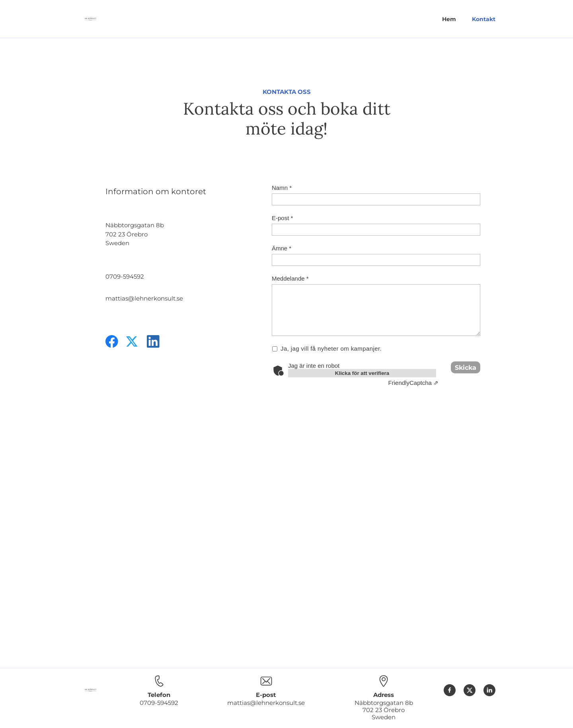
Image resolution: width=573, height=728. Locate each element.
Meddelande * (290, 278)
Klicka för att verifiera (362, 373)
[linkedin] (153, 342)
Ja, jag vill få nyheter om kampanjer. (331, 349)
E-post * (282, 218)
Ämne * (282, 248)
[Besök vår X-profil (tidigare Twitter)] (133, 342)
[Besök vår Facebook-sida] (112, 342)
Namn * (282, 188)
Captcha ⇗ (413, 383)
